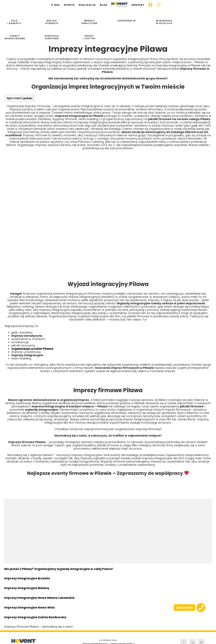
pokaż (28, 98)
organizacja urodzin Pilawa (32, 349)
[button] (201, 607)
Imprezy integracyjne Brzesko (27, 578)
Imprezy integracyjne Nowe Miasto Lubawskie (39, 598)
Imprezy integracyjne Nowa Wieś (29, 607)
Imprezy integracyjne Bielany (27, 588)
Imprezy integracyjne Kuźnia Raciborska (35, 617)
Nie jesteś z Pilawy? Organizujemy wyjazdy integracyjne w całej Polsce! (59, 569)
